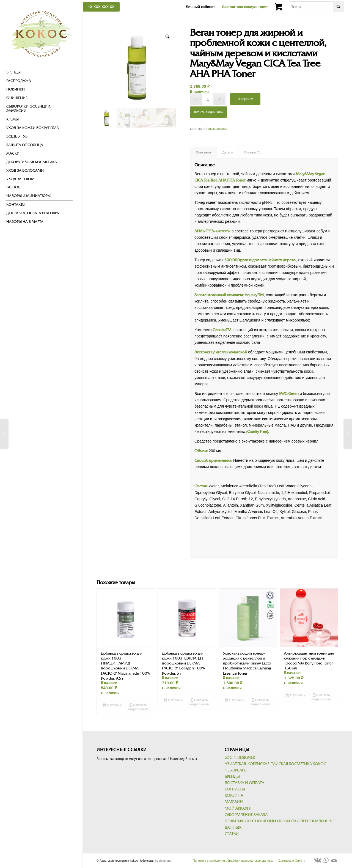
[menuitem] (39, 72)
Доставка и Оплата (244, 783)
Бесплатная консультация (245, 7)
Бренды (232, 777)
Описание (204, 152)
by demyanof (164, 861)
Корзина (234, 796)
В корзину (245, 99)
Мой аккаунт (238, 808)
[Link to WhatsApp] (326, 860)
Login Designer (240, 758)
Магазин (234, 802)
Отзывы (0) (252, 152)
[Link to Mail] (334, 860)
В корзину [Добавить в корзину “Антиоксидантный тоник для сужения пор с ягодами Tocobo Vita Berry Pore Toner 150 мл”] (295, 695)
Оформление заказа (246, 815)
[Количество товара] (208, 99)
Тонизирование (217, 129)
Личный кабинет (200, 7)
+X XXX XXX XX (101, 7)
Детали (228, 152)
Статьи (232, 834)
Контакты (235, 789)
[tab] (204, 153)
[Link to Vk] (318, 860)
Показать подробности (138, 707)
